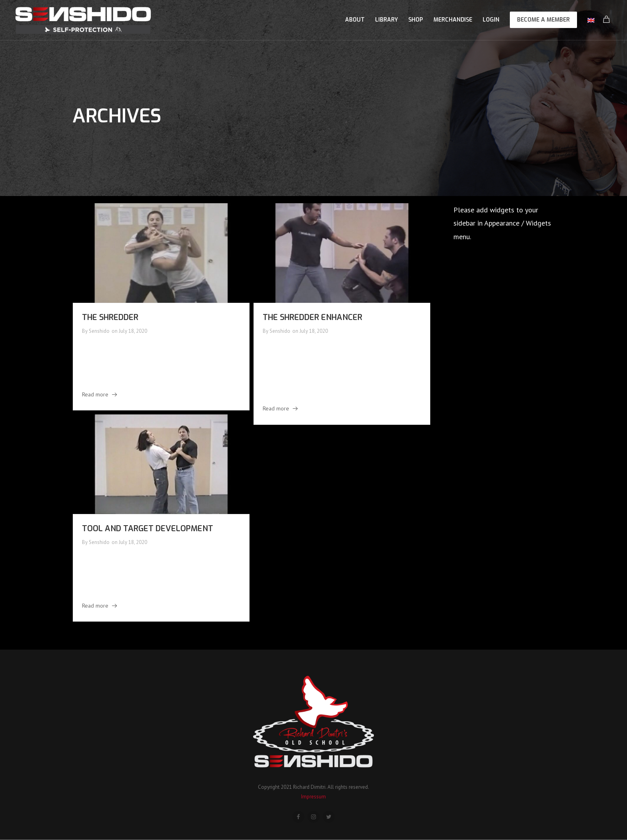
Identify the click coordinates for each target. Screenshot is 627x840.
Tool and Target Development (148, 529)
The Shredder (110, 317)
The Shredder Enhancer (313, 317)
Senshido (99, 331)
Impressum (313, 797)
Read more (95, 394)
